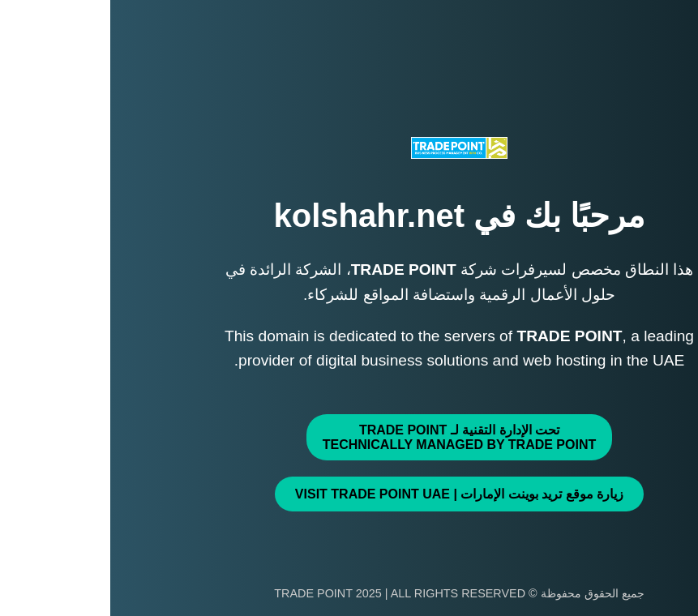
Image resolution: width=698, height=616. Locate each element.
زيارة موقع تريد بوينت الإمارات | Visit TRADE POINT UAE (349, 494)
